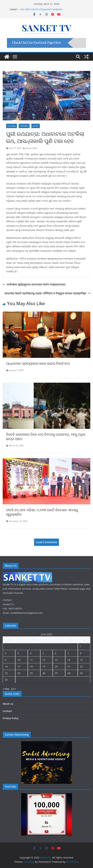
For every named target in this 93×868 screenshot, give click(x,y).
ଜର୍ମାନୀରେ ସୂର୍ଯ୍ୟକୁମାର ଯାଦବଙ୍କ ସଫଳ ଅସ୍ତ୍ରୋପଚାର (34, 284)
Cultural (12, 126)
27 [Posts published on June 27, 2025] (56, 673)
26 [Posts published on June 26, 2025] (44, 673)
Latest (36, 126)
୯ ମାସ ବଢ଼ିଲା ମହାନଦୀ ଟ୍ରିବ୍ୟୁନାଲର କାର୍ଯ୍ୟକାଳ (40, 9)
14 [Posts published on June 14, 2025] (69, 660)
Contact (7, 711)
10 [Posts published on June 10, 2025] (19, 660)
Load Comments (46, 542)
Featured (24, 126)
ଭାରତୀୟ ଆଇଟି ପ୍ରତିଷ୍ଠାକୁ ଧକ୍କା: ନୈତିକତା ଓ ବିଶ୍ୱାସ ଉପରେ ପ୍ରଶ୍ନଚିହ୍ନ (47, 293)
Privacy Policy (11, 718)
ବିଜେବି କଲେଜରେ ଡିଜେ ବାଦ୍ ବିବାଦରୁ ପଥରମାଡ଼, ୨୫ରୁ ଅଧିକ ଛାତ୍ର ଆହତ (46, 437)
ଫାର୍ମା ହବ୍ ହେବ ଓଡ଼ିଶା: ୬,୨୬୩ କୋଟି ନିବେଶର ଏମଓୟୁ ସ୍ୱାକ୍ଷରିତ (42, 512)
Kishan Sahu (31, 148)
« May (6, 689)
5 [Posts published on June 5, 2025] (43, 653)
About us (8, 704)
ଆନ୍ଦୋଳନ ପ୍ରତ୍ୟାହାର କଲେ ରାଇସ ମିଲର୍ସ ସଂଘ (38, 363)
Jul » (14, 689)
